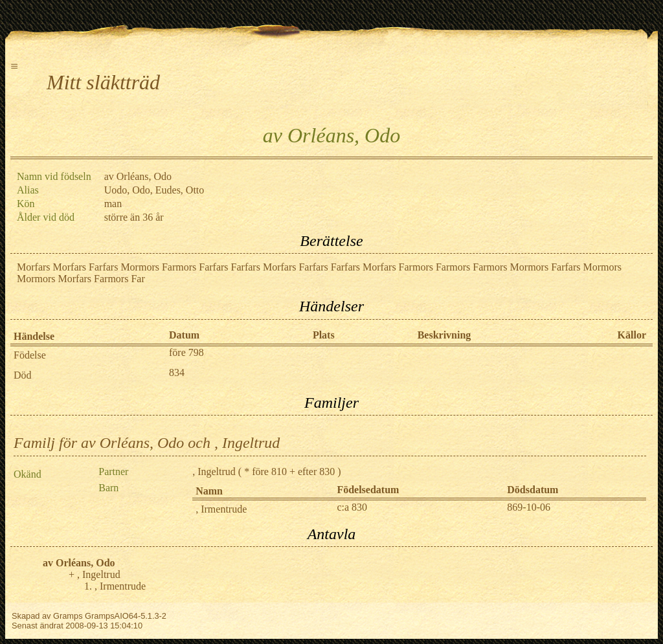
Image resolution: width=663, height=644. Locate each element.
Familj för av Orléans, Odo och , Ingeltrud (147, 443)
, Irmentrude (221, 509)
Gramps (68, 616)
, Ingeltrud (214, 472)
